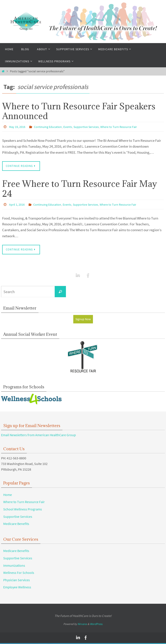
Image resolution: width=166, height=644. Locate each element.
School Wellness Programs (23, 510)
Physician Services (17, 581)
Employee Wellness (17, 588)
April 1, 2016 (18, 204)
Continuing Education (52, 127)
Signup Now (83, 320)
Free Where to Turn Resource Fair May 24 (80, 189)
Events (74, 127)
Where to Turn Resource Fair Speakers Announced (79, 111)
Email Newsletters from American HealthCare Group (38, 436)
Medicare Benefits (16, 525)
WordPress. (96, 625)
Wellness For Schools (19, 573)
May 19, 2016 (18, 127)
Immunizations (14, 566)
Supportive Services (95, 127)
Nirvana (82, 625)
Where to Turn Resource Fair (131, 127)
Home (8, 496)
